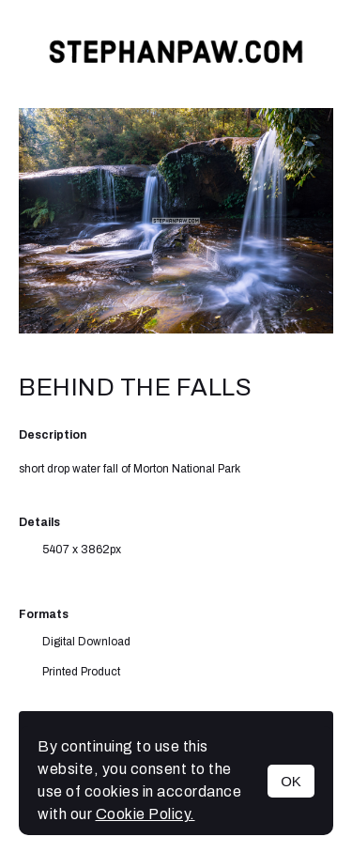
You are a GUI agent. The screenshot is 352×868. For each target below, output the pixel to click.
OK (291, 781)
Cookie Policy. (145, 814)
